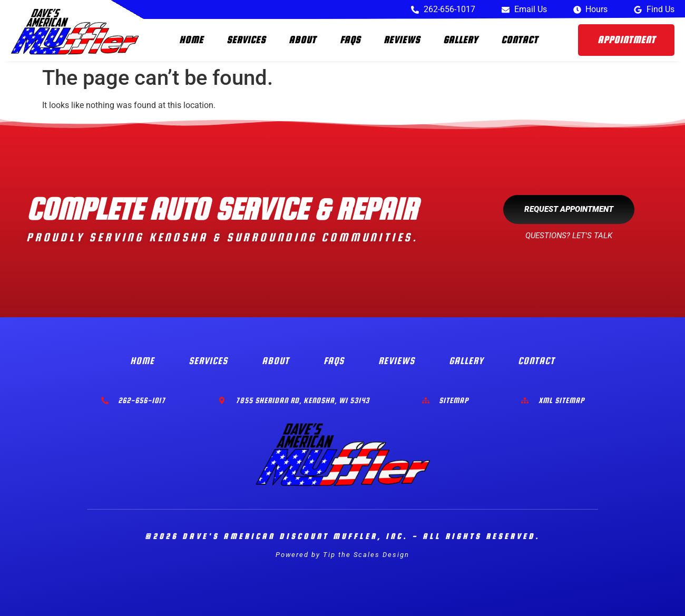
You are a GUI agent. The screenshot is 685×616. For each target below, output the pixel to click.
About (302, 40)
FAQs (350, 40)
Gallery (461, 40)
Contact (520, 40)
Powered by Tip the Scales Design (342, 555)
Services (246, 40)
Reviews (402, 40)
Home (191, 40)
